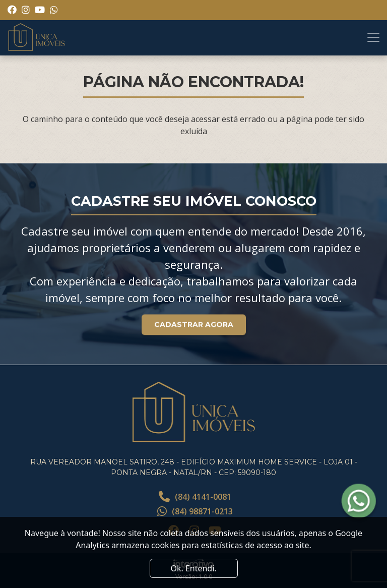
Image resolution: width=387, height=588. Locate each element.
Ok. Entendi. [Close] (193, 568)
